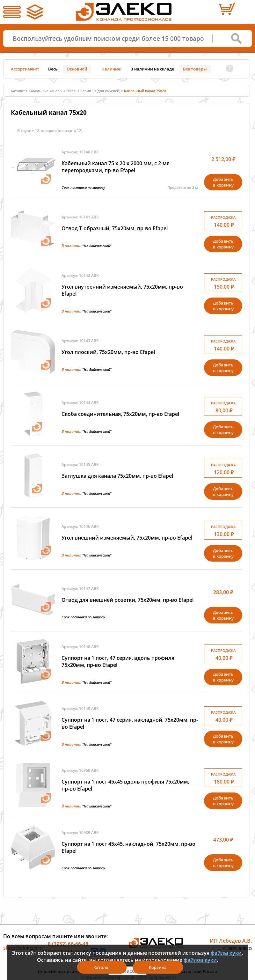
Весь (53, 69)
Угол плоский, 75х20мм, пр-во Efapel (108, 352)
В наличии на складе (152, 69)
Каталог (18, 91)
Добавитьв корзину (223, 182)
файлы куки (226, 953)
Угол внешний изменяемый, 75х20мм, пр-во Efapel (127, 538)
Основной (77, 69)
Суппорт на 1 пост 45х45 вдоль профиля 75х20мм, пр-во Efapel (125, 785)
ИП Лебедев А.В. (231, 941)
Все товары (195, 69)
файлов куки (200, 960)
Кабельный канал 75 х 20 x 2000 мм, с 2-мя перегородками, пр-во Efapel (116, 167)
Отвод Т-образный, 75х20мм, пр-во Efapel (115, 228)
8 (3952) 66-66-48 (68, 944)
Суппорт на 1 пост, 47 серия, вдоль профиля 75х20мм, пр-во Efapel (118, 661)
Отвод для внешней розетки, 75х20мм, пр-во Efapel (127, 600)
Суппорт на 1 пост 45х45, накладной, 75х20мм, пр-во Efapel (128, 847)
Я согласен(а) (127, 971)
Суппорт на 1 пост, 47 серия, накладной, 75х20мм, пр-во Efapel (130, 723)
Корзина (158, 967)
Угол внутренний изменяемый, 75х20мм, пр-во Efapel (122, 290)
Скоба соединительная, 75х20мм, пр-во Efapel (120, 414)
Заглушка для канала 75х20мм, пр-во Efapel (117, 476)
